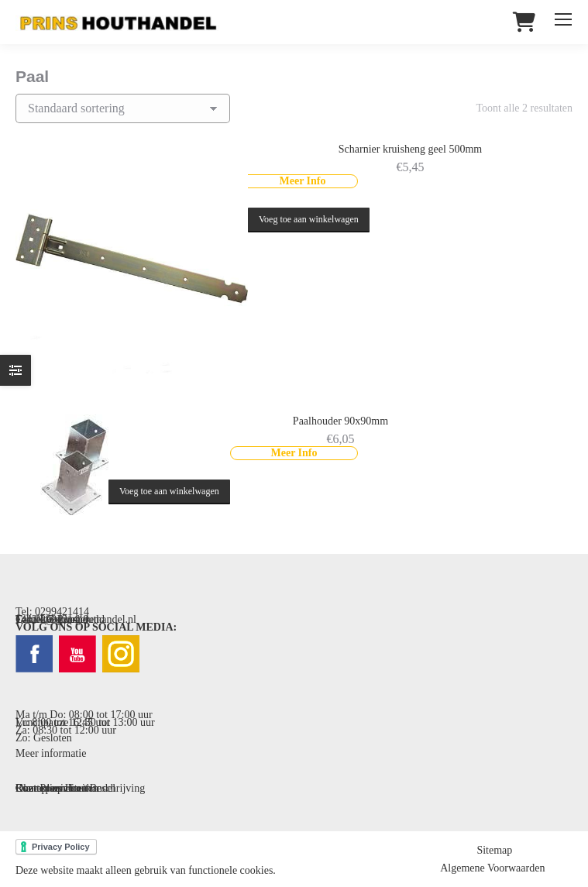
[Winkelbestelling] (123, 108)
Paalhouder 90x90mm (340, 421)
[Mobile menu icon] (563, 19)
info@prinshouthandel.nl (82, 619)
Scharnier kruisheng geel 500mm (410, 149)
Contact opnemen (53, 788)
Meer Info (303, 181)
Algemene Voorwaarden (492, 868)
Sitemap (494, 850)
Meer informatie (51, 753)
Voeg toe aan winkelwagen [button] (309, 219)
